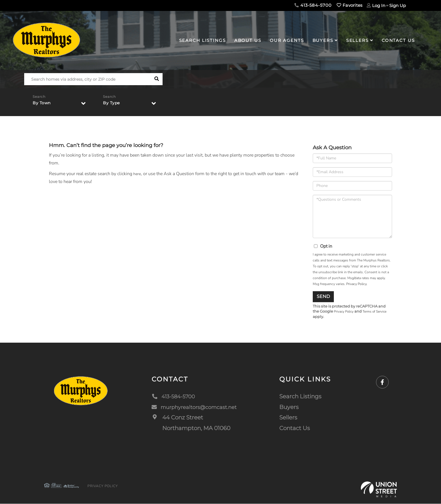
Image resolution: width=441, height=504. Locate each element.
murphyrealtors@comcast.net (195, 407)
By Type (112, 104)
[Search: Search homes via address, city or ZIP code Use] (87, 79)
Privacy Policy (356, 284)
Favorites (349, 5)
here (138, 174)
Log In (379, 5)
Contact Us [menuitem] (398, 40)
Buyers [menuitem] (323, 40)
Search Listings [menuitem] (202, 40)
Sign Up (398, 5)
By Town (43, 104)
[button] (157, 79)
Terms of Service (379, 312)
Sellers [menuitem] (357, 40)
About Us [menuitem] (248, 40)
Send (323, 296)
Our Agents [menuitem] (287, 40)
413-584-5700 (313, 5)
